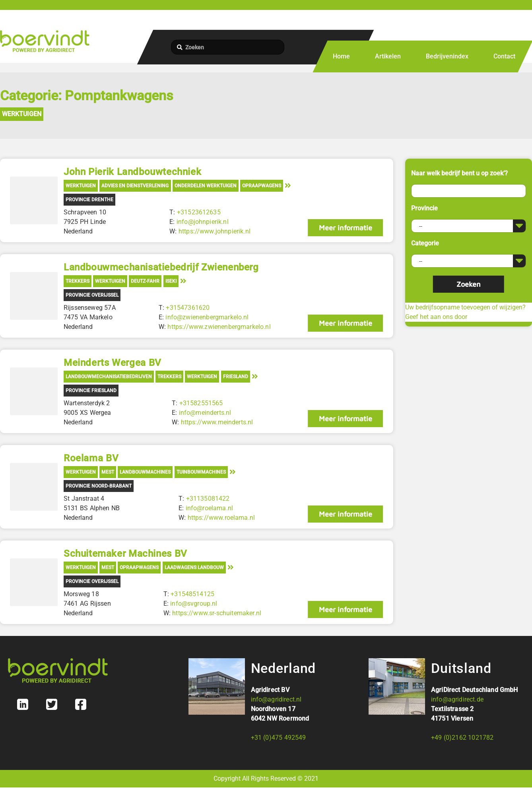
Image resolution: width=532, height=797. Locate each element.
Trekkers (78, 281)
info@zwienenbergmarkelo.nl (207, 317)
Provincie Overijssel (92, 295)
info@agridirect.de (457, 699)
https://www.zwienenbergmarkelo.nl (219, 327)
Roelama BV (91, 458)
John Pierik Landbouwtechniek (132, 172)
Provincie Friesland (91, 391)
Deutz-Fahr (145, 281)
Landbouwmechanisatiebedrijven (109, 377)
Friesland (236, 377)
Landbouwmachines (145, 472)
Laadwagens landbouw (194, 568)
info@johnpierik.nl (203, 222)
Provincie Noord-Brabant (99, 486)
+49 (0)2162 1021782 (462, 738)
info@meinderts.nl (205, 413)
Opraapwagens (262, 186)
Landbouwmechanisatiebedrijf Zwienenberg (161, 267)
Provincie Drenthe (89, 200)
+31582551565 (201, 403)
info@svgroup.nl (194, 604)
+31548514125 (192, 594)
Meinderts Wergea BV (113, 363)
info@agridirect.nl (276, 699)
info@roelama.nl (209, 508)
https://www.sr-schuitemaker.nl (217, 613)
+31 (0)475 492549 (279, 738)
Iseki (171, 281)
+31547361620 (188, 308)
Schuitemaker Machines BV (125, 554)
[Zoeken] (228, 47)
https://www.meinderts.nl (217, 422)
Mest (108, 472)
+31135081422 (208, 499)
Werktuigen (22, 114)
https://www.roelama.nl (221, 518)
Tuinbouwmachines (201, 472)
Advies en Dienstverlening (135, 186)
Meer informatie (345, 228)
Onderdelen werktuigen (206, 186)
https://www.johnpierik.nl (215, 231)
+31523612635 (199, 212)
